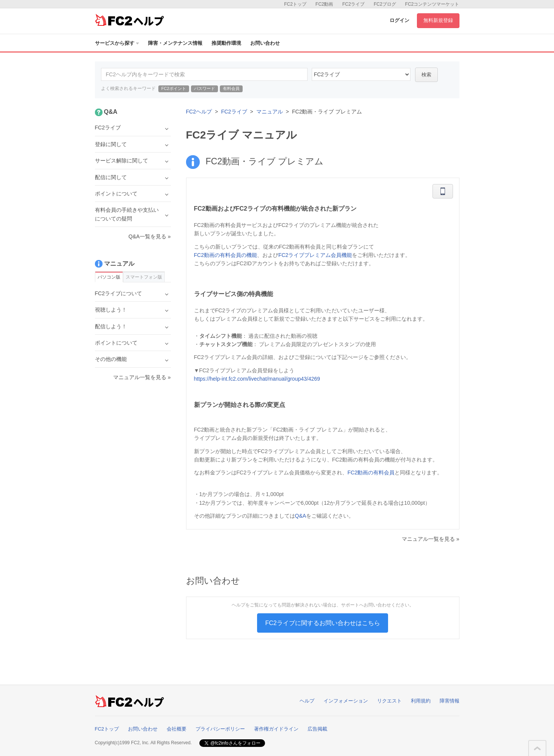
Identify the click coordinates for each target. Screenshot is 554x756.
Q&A (301, 516)
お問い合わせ (265, 43)
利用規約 (421, 701)
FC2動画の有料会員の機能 (226, 255)
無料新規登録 (438, 20)
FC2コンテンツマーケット (432, 4)
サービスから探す (117, 43)
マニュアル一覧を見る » (431, 539)
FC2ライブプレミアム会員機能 (315, 255)
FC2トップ (295, 4)
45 (361, 74)
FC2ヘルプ (199, 112)
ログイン (399, 20)
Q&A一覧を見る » (149, 236)
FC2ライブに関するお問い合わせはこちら (322, 623)
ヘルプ (307, 701)
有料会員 (231, 88)
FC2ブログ (385, 4)
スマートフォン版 (144, 277)
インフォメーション (346, 701)
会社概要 (177, 729)
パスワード (204, 88)
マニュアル (270, 112)
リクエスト (389, 701)
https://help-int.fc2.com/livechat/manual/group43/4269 (257, 379)
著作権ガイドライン (276, 729)
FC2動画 (324, 4)
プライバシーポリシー (220, 729)
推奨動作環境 (226, 43)
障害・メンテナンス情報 (175, 43)
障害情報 (450, 701)
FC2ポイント (174, 88)
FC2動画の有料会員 (371, 472)
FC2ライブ (353, 4)
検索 (426, 75)
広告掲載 (317, 729)
